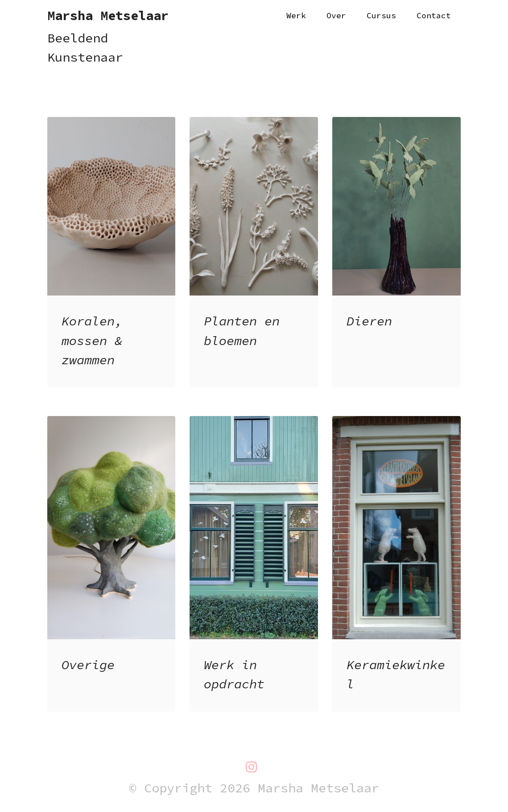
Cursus (381, 16)
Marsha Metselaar (108, 16)
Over (336, 16)
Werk (296, 16)
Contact (434, 16)
